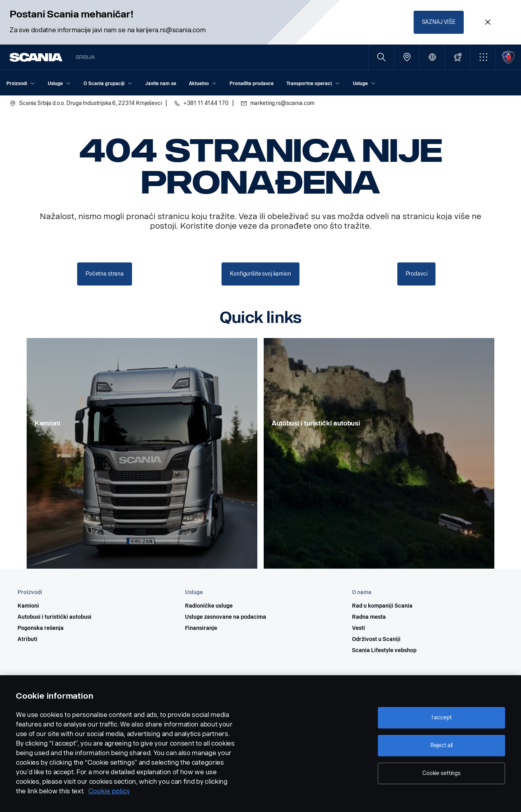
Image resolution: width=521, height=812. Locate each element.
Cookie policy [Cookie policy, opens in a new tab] (109, 791)
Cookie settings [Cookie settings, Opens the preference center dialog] (441, 773)
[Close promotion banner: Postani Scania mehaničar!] (488, 22)
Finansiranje (201, 628)
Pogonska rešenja (41, 628)
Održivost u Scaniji (376, 639)
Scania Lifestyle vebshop (384, 651)
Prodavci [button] (417, 274)
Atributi (27, 639)
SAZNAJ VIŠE (439, 22)
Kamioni (28, 606)
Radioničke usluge (209, 606)
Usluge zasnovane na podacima (226, 617)
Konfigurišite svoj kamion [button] (260, 274)
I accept (442, 718)
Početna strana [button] (105, 274)
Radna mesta (369, 617)
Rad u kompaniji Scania (382, 606)
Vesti (359, 628)
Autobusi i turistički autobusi (54, 617)
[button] (483, 57)
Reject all (442, 745)
